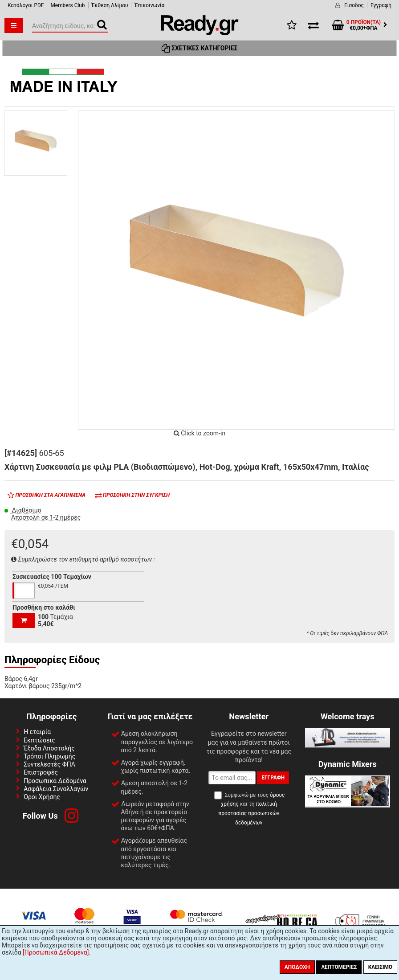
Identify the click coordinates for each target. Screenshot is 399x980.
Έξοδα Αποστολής (49, 748)
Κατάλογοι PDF (26, 5)
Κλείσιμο (380, 967)
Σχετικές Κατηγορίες (200, 48)
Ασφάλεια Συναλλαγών (56, 789)
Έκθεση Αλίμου (110, 5)
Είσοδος (354, 5)
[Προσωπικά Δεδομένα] (56, 952)
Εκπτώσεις (39, 740)
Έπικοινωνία (149, 5)
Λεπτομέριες (339, 967)
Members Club (67, 5)
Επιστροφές (41, 772)
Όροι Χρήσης (42, 797)
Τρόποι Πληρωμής (49, 756)
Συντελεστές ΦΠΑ (49, 764)
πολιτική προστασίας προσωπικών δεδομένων (249, 813)
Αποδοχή (297, 967)
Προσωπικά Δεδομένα (55, 781)
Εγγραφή (381, 5)
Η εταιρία (37, 732)
